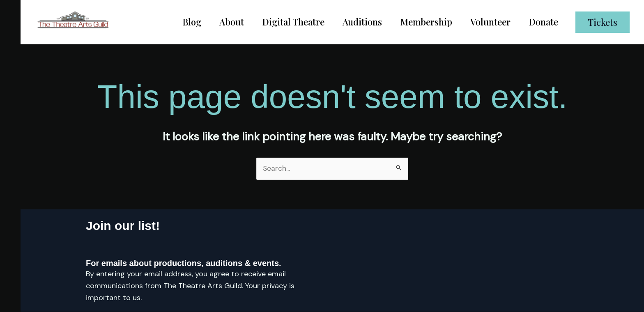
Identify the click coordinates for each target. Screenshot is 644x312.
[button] (603, 22)
